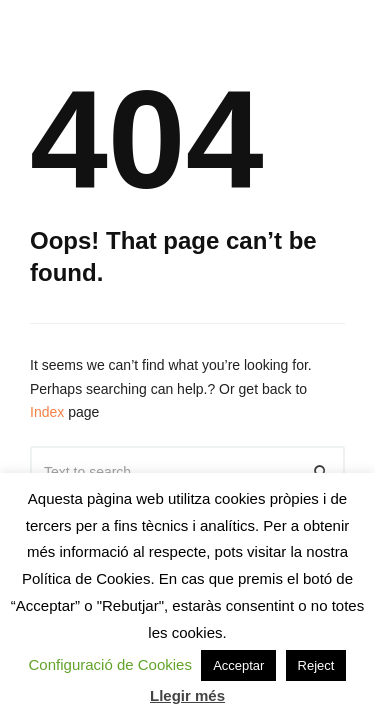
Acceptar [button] (238, 665)
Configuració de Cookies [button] (110, 664)
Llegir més (187, 695)
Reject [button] (316, 665)
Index (47, 412)
